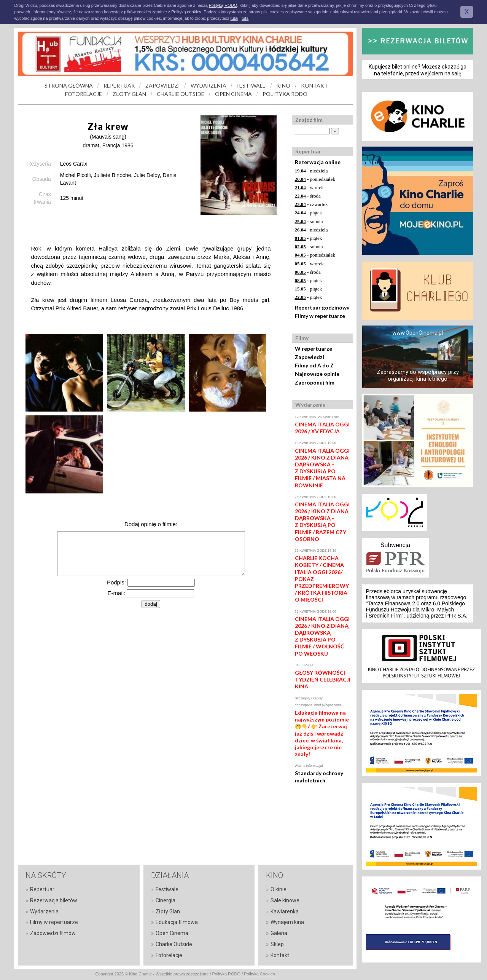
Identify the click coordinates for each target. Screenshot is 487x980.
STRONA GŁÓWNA (69, 85)
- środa (308, 196)
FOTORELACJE (84, 94)
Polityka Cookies (259, 974)
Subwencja (395, 545)
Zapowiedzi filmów (53, 933)
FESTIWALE (251, 85)
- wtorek (309, 188)
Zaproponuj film (315, 382)
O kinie (279, 889)
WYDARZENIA (208, 85)
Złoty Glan (168, 911)
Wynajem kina (287, 922)
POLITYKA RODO (285, 94)
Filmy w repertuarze (320, 316)
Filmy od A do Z (314, 365)
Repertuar (42, 889)
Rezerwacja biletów (54, 900)
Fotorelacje (169, 955)
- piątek (309, 213)
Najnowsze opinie (317, 374)
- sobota (309, 221)
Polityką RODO (223, 5)
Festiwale (167, 889)
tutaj (234, 18)
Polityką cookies (186, 12)
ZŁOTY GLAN (129, 94)
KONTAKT (314, 85)
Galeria (279, 933)
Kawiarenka (285, 911)
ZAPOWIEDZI (163, 85)
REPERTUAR (119, 85)
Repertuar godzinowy (322, 307)
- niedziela (311, 171)
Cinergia (166, 900)
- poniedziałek (315, 179)
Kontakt (280, 955)
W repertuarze (314, 349)
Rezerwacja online (318, 162)
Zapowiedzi (310, 357)
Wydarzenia (44, 911)
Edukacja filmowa (177, 922)
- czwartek (311, 204)
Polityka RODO (227, 974)
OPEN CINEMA (233, 94)
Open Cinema (172, 933)
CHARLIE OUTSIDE (181, 94)
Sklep (277, 944)
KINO (283, 85)
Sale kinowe (285, 900)
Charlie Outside (174, 944)
